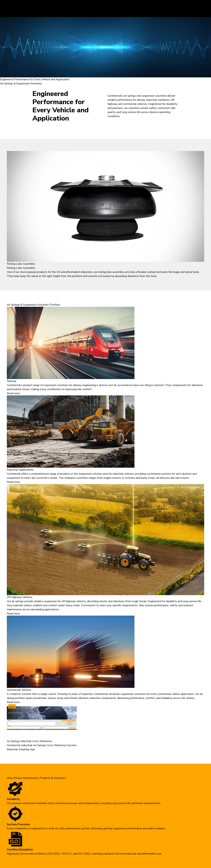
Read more (13, 393)
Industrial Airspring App (21, 749)
